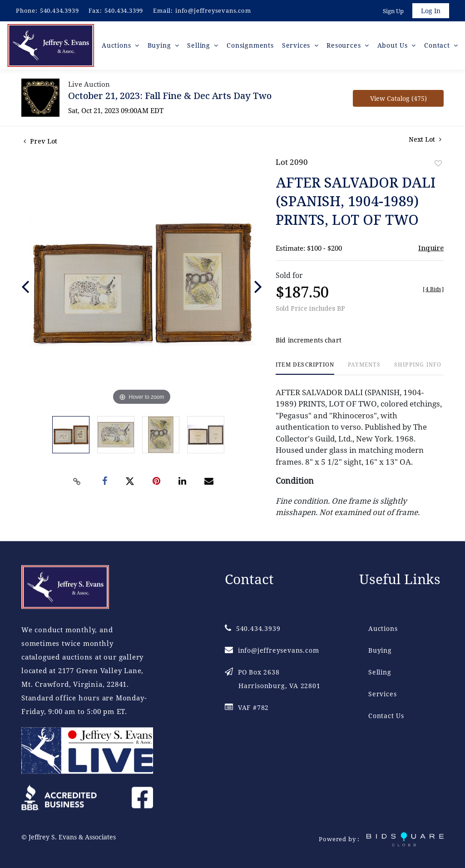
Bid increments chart (309, 340)
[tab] (305, 368)
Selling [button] (200, 45)
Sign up (393, 11)
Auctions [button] (117, 45)
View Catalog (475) (398, 98)
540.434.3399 (124, 10)
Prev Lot (40, 141)
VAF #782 (247, 707)
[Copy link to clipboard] (77, 481)
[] (433, 289)
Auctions (383, 628)
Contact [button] (438, 45)
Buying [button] (161, 45)
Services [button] (297, 45)
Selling (380, 672)
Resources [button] (345, 45)
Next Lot (425, 139)
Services (382, 694)
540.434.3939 (59, 10)
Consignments (250, 45)
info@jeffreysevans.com (213, 10)
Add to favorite (438, 163)
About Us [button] (394, 45)
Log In (431, 11)
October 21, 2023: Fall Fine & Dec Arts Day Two (170, 96)
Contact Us (386, 716)
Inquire (431, 248)
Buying (380, 650)
